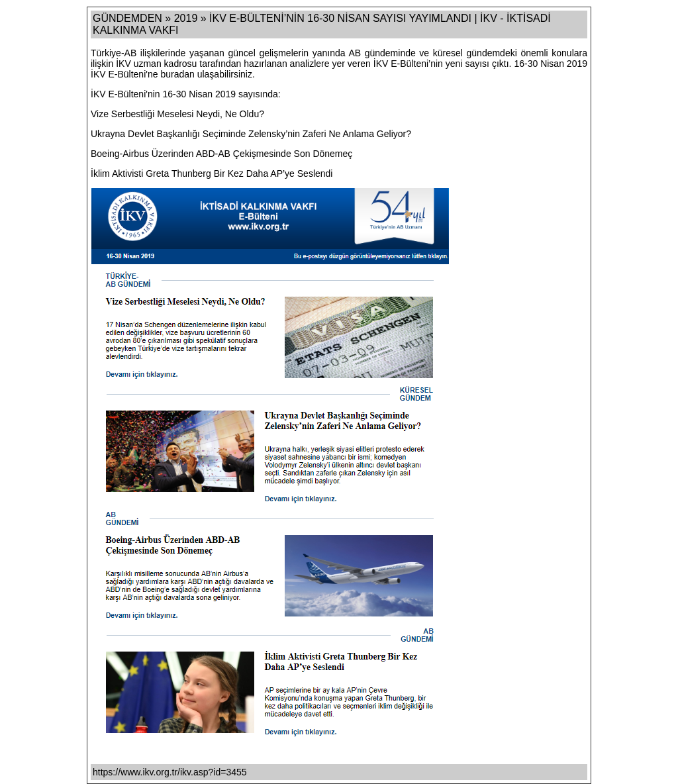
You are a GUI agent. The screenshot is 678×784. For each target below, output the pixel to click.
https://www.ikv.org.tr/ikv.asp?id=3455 (170, 772)
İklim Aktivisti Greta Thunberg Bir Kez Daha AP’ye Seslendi (212, 173)
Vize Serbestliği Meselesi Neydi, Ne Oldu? (177, 114)
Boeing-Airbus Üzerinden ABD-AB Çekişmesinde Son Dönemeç (221, 154)
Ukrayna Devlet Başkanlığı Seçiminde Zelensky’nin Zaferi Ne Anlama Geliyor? (251, 134)
